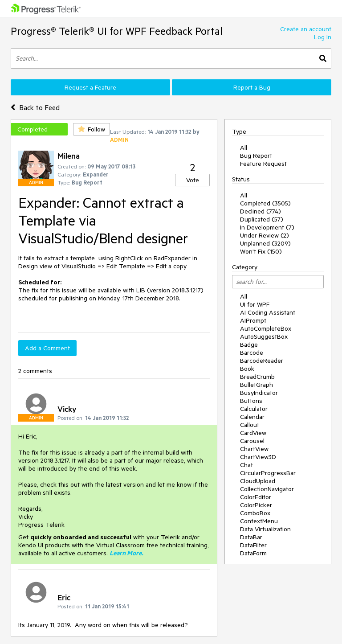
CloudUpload (258, 481)
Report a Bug (252, 87)
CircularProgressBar (268, 473)
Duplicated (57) (262, 219)
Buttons (251, 401)
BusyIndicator (259, 393)
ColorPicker (256, 505)
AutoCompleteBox (266, 328)
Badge (249, 345)
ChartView (254, 449)
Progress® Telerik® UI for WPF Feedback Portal (117, 31)
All (244, 148)
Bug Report (256, 156)
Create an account (306, 29)
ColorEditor (256, 497)
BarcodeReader (262, 361)
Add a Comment (47, 348)
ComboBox (255, 513)
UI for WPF (255, 304)
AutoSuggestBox (264, 336)
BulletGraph (256, 385)
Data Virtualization (265, 529)
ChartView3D (258, 457)
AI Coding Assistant (268, 312)
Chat (246, 465)
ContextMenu (259, 521)
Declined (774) (261, 211)
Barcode (252, 353)
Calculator (254, 409)
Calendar (252, 417)
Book (247, 369)
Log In (323, 37)
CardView (253, 433)
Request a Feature (90, 87)
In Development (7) (267, 227)
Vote (193, 180)
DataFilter (253, 545)
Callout (250, 425)
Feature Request (263, 164)
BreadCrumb (257, 377)
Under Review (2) (265, 235)
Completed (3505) (265, 203)
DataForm (253, 553)
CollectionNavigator (267, 489)
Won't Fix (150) (261, 251)
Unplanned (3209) (265, 243)
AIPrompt (253, 320)
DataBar (251, 537)
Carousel (252, 441)
